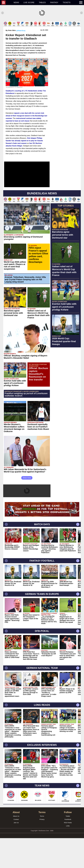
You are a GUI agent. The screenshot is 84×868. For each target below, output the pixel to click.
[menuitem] (6, 3)
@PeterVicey (21, 60)
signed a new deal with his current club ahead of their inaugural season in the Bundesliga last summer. (26, 146)
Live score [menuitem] (29, 3)
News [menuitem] (16, 3)
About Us (16, 846)
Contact (16, 849)
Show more (27, 508)
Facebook (68, 849)
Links (68, 856)
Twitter (68, 846)
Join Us (16, 852)
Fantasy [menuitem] (54, 3)
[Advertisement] (42, 35)
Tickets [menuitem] (67, 3)
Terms (42, 846)
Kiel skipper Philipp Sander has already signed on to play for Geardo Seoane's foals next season (24, 171)
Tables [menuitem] (42, 3)
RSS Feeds (68, 852)
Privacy (42, 849)
